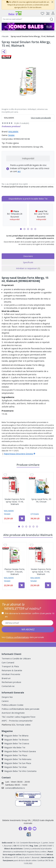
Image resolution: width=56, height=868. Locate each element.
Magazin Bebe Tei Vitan (14, 767)
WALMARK (13, 131)
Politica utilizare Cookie (13, 705)
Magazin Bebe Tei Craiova (15, 743)
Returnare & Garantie (12, 670)
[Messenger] (25, 829)
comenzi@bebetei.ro (15, 788)
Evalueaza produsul (11, 126)
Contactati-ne (8, 686)
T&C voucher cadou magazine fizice (19, 717)
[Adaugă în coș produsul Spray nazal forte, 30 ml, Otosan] (48, 518)
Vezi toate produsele (41, 118)
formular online (24, 725)
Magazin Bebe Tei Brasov (15, 740)
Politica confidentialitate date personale (21, 709)
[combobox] (28, 19)
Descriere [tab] (28, 256)
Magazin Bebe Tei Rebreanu (16, 759)
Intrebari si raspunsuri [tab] (28, 268)
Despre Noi (7, 697)
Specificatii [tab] (28, 262)
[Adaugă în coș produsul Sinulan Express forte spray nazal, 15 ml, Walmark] (22, 518)
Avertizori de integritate (13, 713)
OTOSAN (35, 514)
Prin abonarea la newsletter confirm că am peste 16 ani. (30, 615)
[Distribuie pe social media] (4, 52)
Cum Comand (8, 662)
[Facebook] (20, 829)
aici (19, 171)
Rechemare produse (11, 682)
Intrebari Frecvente (11, 674)
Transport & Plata (10, 666)
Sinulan (11, 135)
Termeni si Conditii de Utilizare (16, 658)
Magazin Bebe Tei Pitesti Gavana (19, 751)
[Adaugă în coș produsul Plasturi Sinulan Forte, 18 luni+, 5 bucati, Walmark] (22, 585)
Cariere (5, 701)
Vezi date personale (23, 637)
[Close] (52, 2)
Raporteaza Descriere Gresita (20, 454)
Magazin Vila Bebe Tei (13, 747)
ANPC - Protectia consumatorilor (17, 721)
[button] (21, 229)
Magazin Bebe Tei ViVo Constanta (19, 771)
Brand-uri (6, 678)
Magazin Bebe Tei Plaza (14, 755)
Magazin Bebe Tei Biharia (15, 736)
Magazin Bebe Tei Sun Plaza (16, 763)
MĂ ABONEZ (28, 629)
